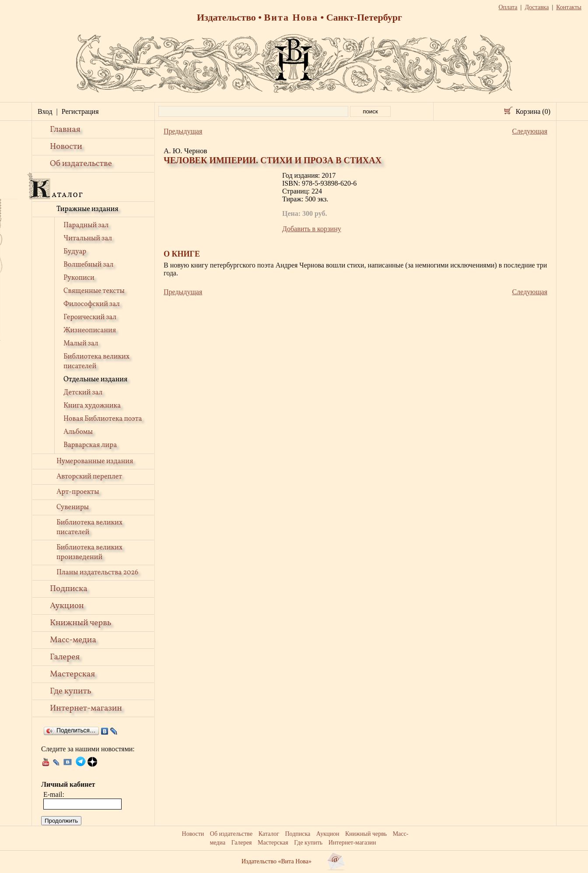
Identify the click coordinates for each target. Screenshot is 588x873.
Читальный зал (88, 239)
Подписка (69, 589)
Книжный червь (80, 623)
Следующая (530, 131)
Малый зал (81, 344)
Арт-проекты (78, 492)
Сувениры (73, 507)
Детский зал (83, 393)
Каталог (269, 834)
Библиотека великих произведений (89, 553)
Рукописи (79, 278)
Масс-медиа (73, 640)
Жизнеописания (90, 331)
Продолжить (61, 821)
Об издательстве (81, 164)
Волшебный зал (88, 265)
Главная (65, 130)
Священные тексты (94, 291)
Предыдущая (183, 131)
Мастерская (72, 674)
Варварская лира (90, 445)
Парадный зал (86, 225)
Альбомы (78, 432)
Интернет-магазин (86, 708)
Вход (45, 111)
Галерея (65, 657)
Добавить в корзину (312, 229)
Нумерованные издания (95, 461)
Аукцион (67, 606)
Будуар (75, 252)
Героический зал (90, 317)
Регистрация (80, 111)
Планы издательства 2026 (97, 573)
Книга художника (92, 406)
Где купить (71, 691)
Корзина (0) (533, 111)
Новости (66, 147)
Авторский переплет (89, 477)
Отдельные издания (95, 380)
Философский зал (92, 304)
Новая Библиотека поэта (103, 419)
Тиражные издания (87, 209)
